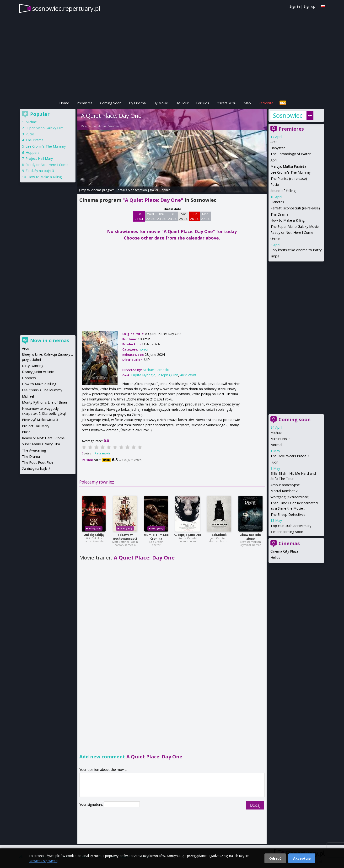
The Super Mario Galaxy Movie (295, 226)
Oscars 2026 (226, 103)
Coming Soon (111, 103)
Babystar (278, 148)
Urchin (275, 239)
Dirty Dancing (33, 366)
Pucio (275, 184)
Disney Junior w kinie (38, 372)
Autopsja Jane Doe (188, 535)
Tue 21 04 (139, 216)
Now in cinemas (50, 340)
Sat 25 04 (183, 216)
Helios (275, 557)
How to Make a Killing (288, 220)
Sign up (309, 6)
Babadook (219, 535)
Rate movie (102, 453)
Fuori (274, 462)
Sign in (295, 6)
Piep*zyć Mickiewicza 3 (40, 420)
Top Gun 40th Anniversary (291, 526)
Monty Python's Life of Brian (44, 402)
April (274, 160)
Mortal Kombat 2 (284, 491)
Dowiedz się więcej (43, 861)
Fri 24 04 (172, 216)
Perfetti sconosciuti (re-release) (295, 208)
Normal (276, 445)
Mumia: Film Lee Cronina (156, 537)
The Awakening (34, 450)
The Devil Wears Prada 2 (290, 456)
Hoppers (32, 152)
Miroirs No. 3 (280, 439)
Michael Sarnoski (108, 126)
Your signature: (92, 804)
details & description (132, 190)
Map (247, 103)
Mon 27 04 (205, 216)
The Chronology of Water (290, 154)
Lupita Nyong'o (143, 375)
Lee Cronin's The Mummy (290, 172)
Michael (276, 433)
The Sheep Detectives (288, 514)
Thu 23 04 (161, 216)
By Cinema (137, 103)
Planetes (277, 202)
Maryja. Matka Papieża (288, 166)
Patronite (266, 103)
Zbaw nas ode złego (250, 537)
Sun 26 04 (194, 216)
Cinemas (289, 543)
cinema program (103, 190)
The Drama (279, 214)
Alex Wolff (188, 375)
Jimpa (275, 256)
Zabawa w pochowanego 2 (125, 537)
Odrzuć (275, 858)
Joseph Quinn (168, 375)
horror (144, 349)
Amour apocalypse (285, 485)
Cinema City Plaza (284, 551)
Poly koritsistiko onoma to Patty (296, 250)
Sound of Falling (283, 191)
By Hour (182, 103)
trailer (154, 190)
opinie (166, 190)
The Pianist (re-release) (289, 178)
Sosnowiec (288, 115)
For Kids (203, 103)
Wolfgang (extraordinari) (290, 497)
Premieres (85, 103)
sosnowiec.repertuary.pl (66, 8)
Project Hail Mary (39, 158)
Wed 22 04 (150, 216)
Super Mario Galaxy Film (45, 128)
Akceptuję (302, 858)
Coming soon (295, 419)
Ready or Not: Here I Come (292, 232)
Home (64, 103)
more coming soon (288, 532)
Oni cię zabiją (94, 535)
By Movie (161, 103)
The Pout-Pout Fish (37, 462)
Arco (274, 142)
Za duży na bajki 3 (40, 171)
